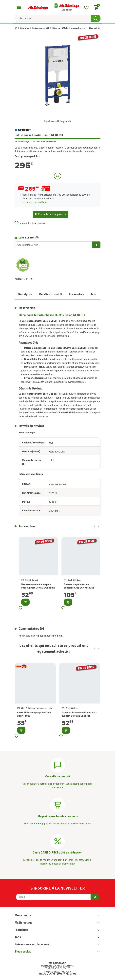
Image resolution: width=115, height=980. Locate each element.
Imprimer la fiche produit (58, 121)
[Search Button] (96, 18)
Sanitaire (25, 28)
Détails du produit (51, 294)
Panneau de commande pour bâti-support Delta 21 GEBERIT (38, 586)
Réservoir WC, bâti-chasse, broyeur (69, 28)
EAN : (40, 141)
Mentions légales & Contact (57, 966)
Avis (93, 294)
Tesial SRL (71, 974)
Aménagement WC (41, 28)
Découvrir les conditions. (35, 202)
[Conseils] (57, 765)
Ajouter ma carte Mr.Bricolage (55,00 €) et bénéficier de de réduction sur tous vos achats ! (56, 197)
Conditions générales (57, 968)
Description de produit (27, 156)
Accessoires (76, 294)
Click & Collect (26, 238)
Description (25, 294)
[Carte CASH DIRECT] (57, 841)
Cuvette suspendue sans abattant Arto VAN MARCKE (79, 586)
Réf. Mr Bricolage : (22, 141)
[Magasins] (57, 804)
